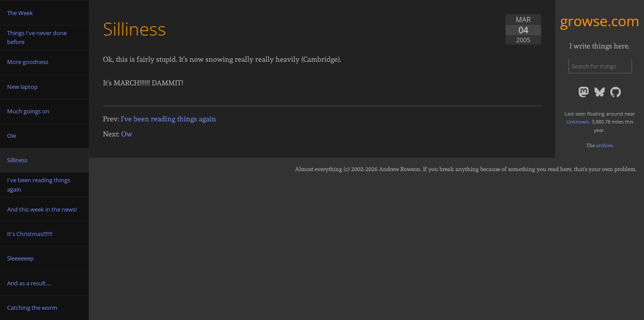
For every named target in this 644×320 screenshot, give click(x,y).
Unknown (578, 122)
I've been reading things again (168, 119)
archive (604, 145)
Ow (127, 134)
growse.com (600, 21)
